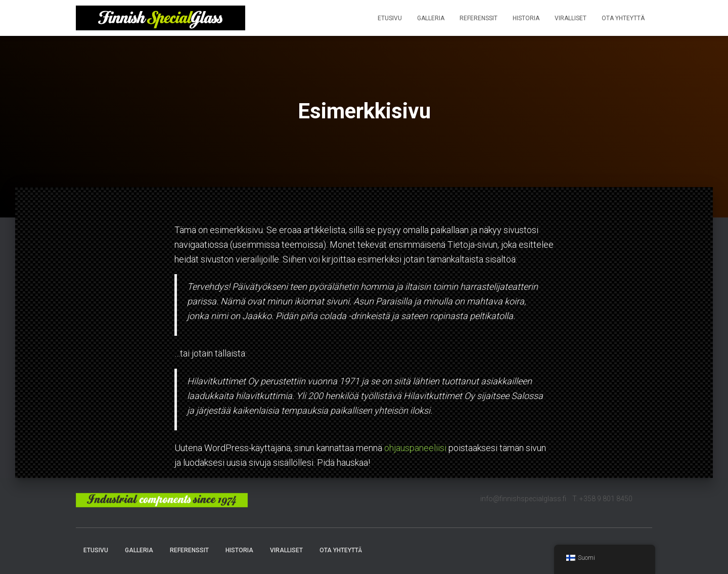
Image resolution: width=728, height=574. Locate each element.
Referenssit (479, 18)
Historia (526, 18)
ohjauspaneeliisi (415, 448)
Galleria (431, 18)
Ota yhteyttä (623, 18)
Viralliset (571, 18)
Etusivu (390, 18)
